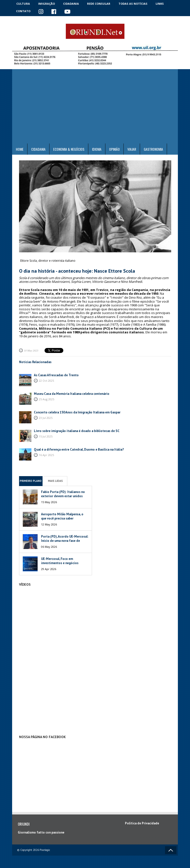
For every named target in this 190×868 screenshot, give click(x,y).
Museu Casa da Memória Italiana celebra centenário (72, 394)
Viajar (132, 149)
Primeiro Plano (31, 481)
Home (20, 149)
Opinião (114, 149)
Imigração (47, 4)
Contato (23, 11)
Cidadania (71, 4)
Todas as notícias (133, 4)
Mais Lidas (55, 481)
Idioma (97, 149)
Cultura (23, 4)
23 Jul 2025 (46, 418)
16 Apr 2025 (46, 455)
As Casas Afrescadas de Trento (56, 375)
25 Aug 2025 (47, 399)
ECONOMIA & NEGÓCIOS (69, 149)
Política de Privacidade (142, 823)
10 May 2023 (31, 350)
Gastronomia (153, 149)
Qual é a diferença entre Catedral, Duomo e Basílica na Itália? (79, 449)
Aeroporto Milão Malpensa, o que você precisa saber (62, 516)
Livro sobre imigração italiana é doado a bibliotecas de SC (77, 431)
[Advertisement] (95, 106)
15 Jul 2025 (46, 436)
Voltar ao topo (171, 850)
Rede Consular (99, 4)
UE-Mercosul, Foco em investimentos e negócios (60, 561)
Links (160, 4)
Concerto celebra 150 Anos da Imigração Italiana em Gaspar (77, 412)
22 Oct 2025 (46, 381)
